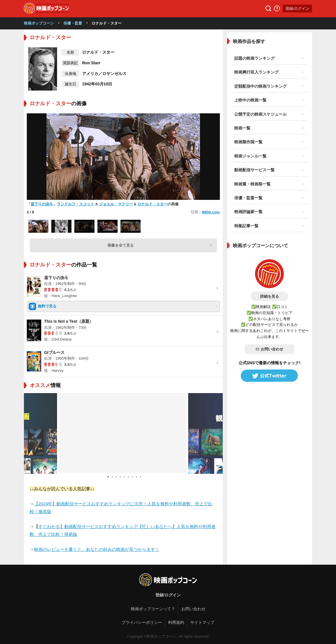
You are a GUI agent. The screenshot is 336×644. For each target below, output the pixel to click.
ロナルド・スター (152, 204)
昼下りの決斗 (42, 204)
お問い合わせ (269, 349)
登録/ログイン (297, 9)
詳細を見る (270, 296)
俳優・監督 (73, 23)
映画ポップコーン (39, 23)
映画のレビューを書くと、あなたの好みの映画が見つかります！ (97, 549)
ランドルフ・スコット (75, 204)
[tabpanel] (123, 433)
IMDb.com (211, 212)
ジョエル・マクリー (116, 204)
